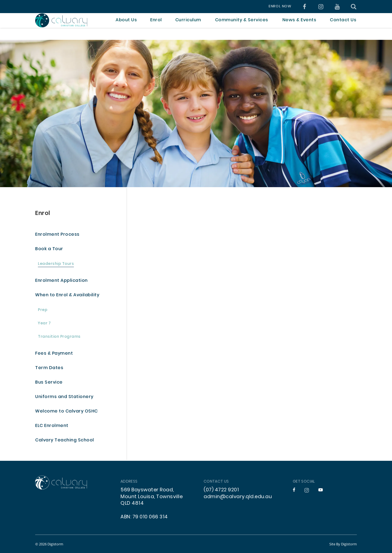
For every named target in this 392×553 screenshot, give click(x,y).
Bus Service (49, 383)
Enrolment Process (57, 235)
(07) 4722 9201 (221, 490)
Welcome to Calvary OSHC (67, 412)
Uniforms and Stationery (64, 397)
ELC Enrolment (52, 426)
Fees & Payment (54, 354)
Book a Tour (49, 249)
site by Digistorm (343, 544)
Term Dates (49, 368)
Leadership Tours (56, 264)
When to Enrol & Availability (67, 295)
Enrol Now (280, 7)
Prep (43, 310)
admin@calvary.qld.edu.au (238, 497)
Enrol (43, 213)
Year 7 (44, 324)
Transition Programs (59, 337)
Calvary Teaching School (65, 440)
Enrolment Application (61, 281)
